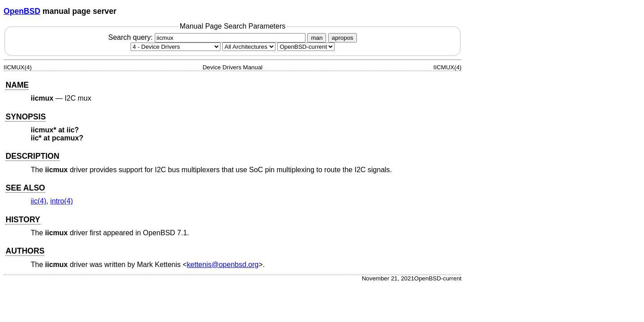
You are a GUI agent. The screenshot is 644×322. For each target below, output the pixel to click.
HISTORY (23, 220)
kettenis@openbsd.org (223, 265)
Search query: (208, 37)
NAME (17, 85)
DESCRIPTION (32, 156)
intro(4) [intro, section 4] (61, 201)
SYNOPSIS (25, 117)
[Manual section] (176, 47)
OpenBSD (22, 11)
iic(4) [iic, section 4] (39, 201)
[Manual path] (306, 47)
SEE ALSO (25, 188)
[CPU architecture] (249, 47)
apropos (343, 38)
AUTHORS (25, 251)
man (317, 38)
